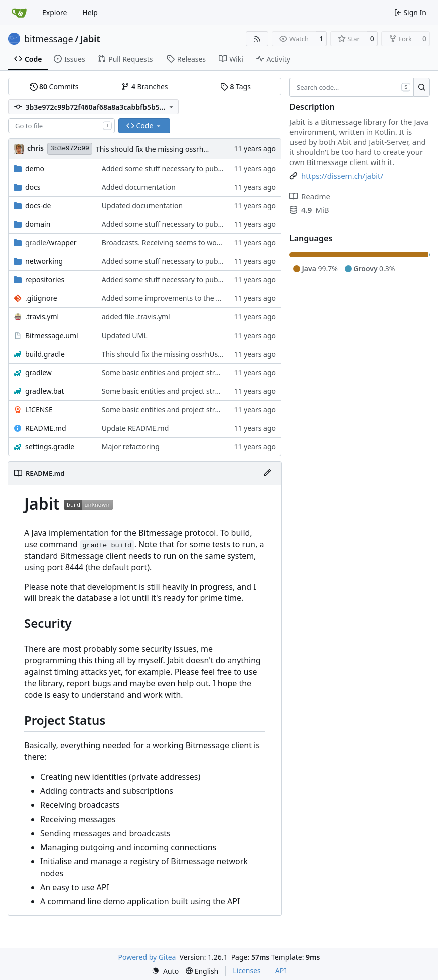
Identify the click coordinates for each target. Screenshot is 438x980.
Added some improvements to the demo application (188, 298)
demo (35, 168)
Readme (310, 196)
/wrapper (51, 242)
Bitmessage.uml (52, 335)
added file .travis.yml (136, 317)
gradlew (38, 372)
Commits (54, 87)
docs (33, 187)
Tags (236, 87)
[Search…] (422, 87)
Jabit (90, 39)
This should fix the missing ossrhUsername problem (182, 149)
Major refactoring (131, 447)
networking (44, 261)
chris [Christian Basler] (35, 148)
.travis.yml (42, 317)
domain (38, 224)
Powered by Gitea (147, 957)
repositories (45, 280)
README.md (46, 428)
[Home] (19, 13)
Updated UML (125, 335)
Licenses (247, 971)
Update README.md (135, 428)
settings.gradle (50, 447)
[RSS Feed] (257, 39)
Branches (144, 87)
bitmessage (49, 39)
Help (90, 12)
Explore (54, 12)
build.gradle (45, 354)
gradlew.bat (45, 391)
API (281, 971)
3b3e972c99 (70, 149)
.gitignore (41, 298)
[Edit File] (267, 473)
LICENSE (39, 410)
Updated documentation (142, 205)
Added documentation (139, 187)
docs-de (38, 205)
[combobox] (61, 126)
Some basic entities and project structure (169, 372)
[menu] (165, 971)
